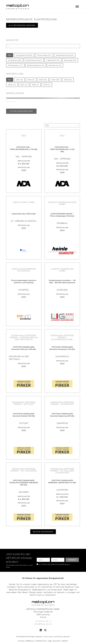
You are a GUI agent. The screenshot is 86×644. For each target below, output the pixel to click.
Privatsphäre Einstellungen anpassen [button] (29, 637)
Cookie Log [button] (48, 637)
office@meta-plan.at (43, 624)
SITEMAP (65, 641)
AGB (50, 641)
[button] (43, 532)
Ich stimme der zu (54, 564)
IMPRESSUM (30, 641)
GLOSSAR (56, 641)
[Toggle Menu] (77, 7)
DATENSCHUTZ (41, 641)
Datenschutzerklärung (59, 564)
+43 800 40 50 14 (43, 621)
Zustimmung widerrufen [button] (62, 637)
